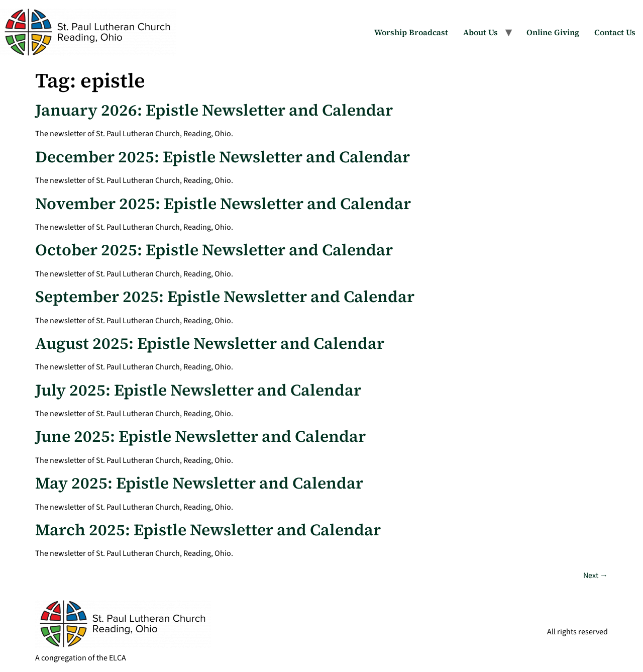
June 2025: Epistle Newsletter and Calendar (200, 436)
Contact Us (615, 32)
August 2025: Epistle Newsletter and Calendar (210, 343)
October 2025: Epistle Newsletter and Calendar (214, 250)
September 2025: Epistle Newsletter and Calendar (225, 297)
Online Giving (553, 32)
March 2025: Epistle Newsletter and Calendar (208, 530)
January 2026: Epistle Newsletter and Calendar (214, 110)
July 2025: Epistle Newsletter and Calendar (198, 390)
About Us (480, 32)
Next (596, 575)
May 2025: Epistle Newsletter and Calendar (199, 483)
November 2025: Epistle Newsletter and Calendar (223, 204)
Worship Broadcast (411, 32)
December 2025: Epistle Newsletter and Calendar (223, 157)
